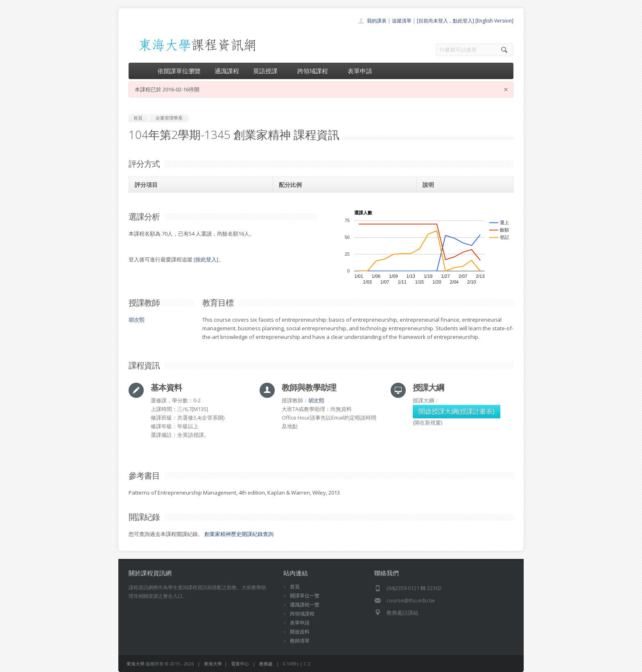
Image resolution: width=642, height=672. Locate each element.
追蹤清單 (402, 21)
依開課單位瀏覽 (179, 71)
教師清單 (300, 641)
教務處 (266, 664)
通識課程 (227, 71)
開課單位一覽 (305, 596)
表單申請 (360, 71)
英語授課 (268, 71)
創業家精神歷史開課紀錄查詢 (239, 534)
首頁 (295, 587)
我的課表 (377, 21)
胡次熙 (137, 320)
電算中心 (240, 664)
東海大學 (136, 664)
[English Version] (494, 21)
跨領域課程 (315, 71)
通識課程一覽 (305, 605)
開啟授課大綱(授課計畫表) (457, 411)
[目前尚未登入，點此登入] (445, 21)
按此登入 (206, 259)
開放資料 (300, 632)
